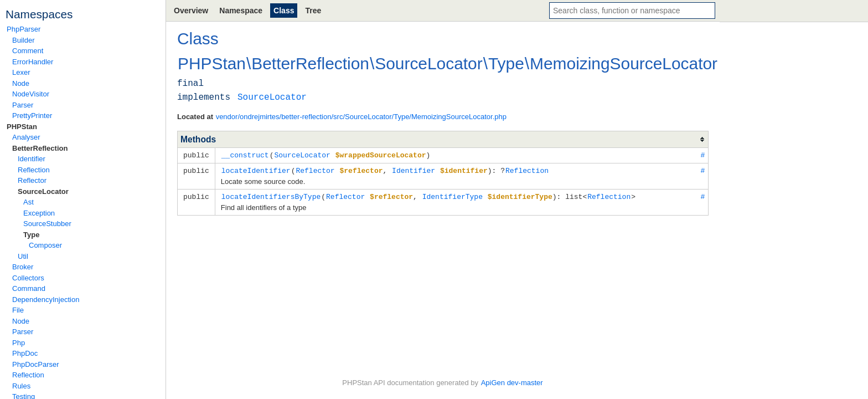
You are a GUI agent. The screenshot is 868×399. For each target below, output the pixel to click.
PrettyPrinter (32, 116)
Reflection (34, 170)
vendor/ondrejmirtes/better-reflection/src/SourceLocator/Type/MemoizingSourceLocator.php (361, 117)
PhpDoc (25, 353)
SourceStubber (47, 224)
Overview (191, 11)
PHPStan (22, 127)
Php (19, 343)
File (18, 310)
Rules (21, 386)
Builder (23, 40)
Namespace (241, 11)
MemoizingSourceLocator (624, 63)
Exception (39, 213)
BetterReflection (40, 148)
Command (29, 288)
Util (23, 256)
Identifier (32, 159)
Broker (23, 267)
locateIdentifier (256, 170)
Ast (29, 202)
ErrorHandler (33, 62)
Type (31, 235)
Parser (23, 105)
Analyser (26, 137)
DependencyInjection (46, 300)
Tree (313, 11)
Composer (45, 245)
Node (21, 83)
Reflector (32, 180)
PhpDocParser (36, 364)
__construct (245, 155)
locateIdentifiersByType (271, 195)
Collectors (28, 278)
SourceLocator (43, 191)
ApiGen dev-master (512, 383)
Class (284, 11)
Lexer (21, 72)
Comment (28, 51)
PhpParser (24, 29)
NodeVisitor (31, 94)
